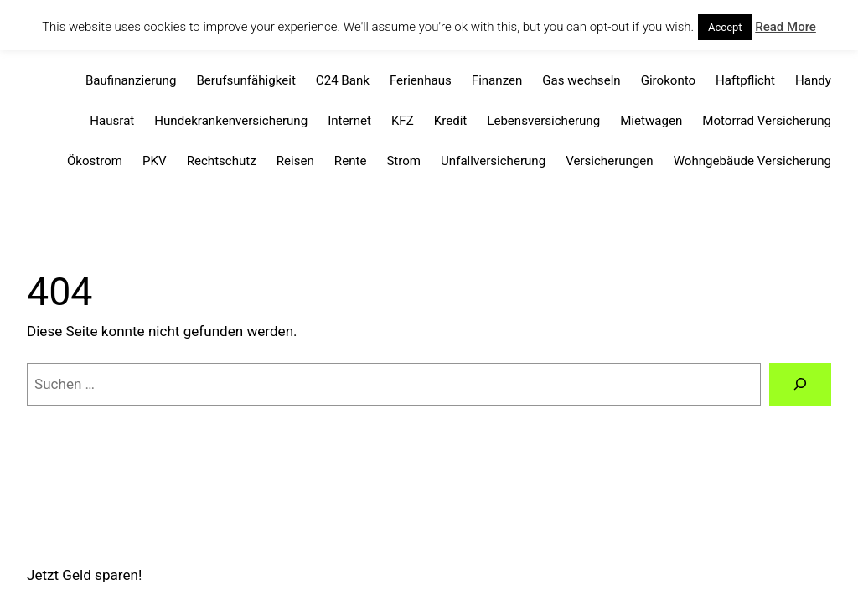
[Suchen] (800, 384)
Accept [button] (725, 27)
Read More (786, 27)
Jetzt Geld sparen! (84, 575)
